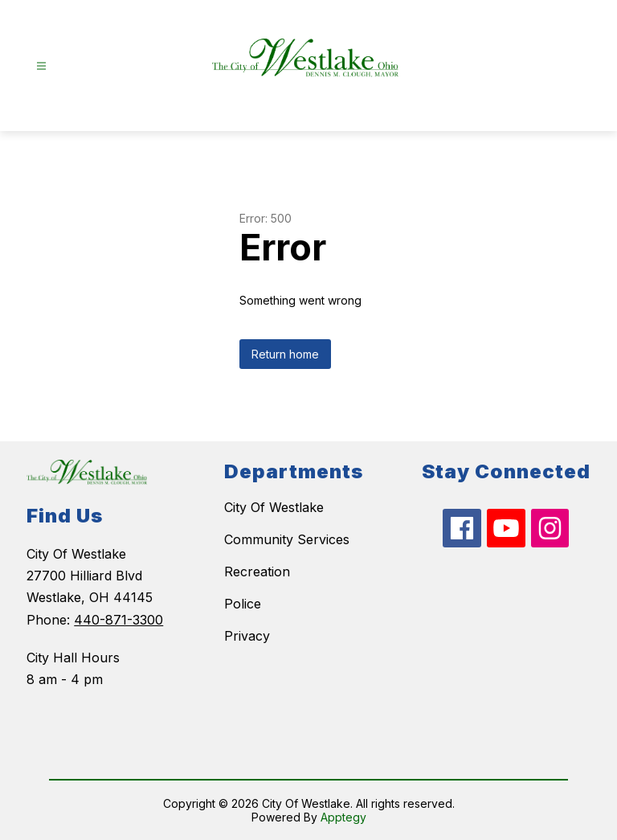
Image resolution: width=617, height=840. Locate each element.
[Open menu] (41, 66)
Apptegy (343, 817)
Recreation (257, 572)
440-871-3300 (118, 620)
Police (243, 604)
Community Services (287, 539)
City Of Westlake (274, 507)
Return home (285, 354)
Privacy (247, 636)
